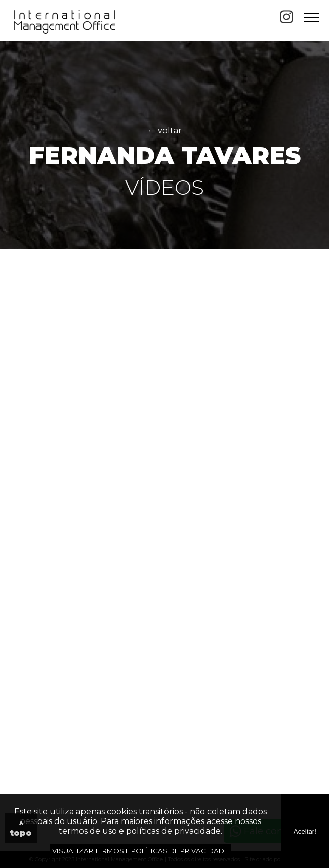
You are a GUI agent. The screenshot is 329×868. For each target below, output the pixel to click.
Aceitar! (305, 831)
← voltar (165, 131)
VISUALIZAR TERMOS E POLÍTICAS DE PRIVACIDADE (140, 851)
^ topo (21, 828)
